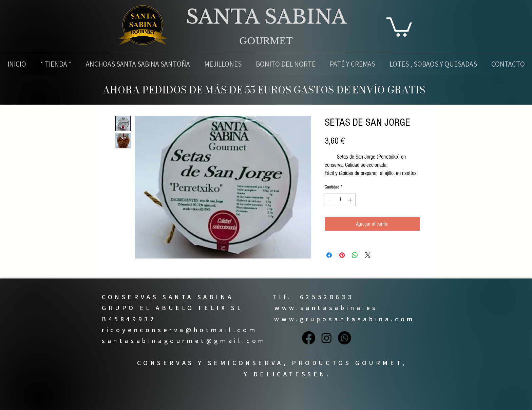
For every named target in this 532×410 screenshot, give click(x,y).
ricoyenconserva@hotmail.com (179, 330)
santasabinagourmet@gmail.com (184, 341)
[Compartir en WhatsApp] (355, 255)
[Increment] (351, 200)
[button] (399, 26)
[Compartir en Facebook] (329, 255)
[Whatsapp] (345, 338)
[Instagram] (327, 338)
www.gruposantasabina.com (344, 319)
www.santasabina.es (326, 308)
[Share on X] (368, 255)
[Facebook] (309, 338)
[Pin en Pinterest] (342, 255)
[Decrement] (330, 200)
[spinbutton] (340, 200)
